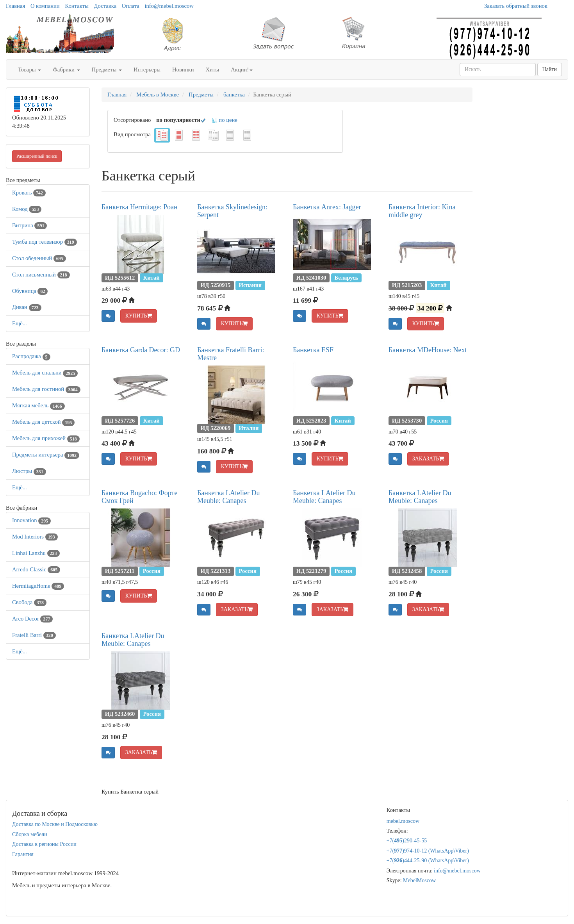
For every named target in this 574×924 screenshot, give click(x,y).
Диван (27, 307)
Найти (550, 69)
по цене (225, 120)
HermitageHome (38, 586)
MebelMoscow (419, 880)
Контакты (77, 6)
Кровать (29, 193)
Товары (29, 70)
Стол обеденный (39, 258)
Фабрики (66, 70)
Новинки (183, 70)
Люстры (29, 471)
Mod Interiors (35, 537)
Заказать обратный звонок (516, 6)
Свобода (29, 602)
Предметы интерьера (46, 455)
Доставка (105, 6)
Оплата (131, 6)
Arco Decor (32, 619)
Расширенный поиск (37, 156)
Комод (27, 209)
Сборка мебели (30, 834)
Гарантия (23, 854)
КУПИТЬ (139, 316)
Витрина (29, 225)
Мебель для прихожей (46, 438)
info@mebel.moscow (169, 6)
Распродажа (31, 356)
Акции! (242, 70)
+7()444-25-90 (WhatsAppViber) (428, 861)
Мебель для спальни (45, 373)
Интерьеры (147, 70)
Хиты (213, 70)
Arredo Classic (36, 569)
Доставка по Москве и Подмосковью (55, 824)
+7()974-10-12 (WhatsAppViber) (428, 851)
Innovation (31, 520)
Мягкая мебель (38, 405)
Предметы (107, 70)
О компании (45, 6)
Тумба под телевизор (45, 242)
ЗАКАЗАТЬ (428, 459)
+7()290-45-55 (407, 841)
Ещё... (20, 323)
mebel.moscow (403, 821)
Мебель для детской (43, 422)
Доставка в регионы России (44, 844)
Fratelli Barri (34, 635)
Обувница (30, 291)
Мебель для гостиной (46, 389)
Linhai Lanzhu (36, 553)
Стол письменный (41, 275)
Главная (15, 6)
